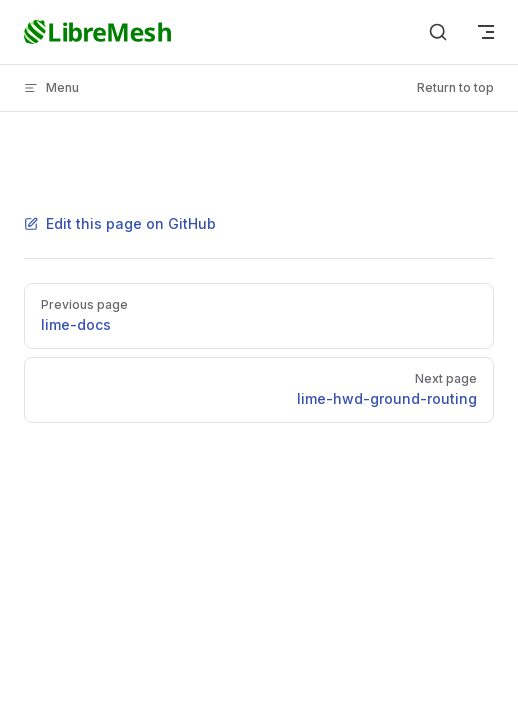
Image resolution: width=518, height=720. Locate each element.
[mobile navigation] (486, 32)
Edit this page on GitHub (120, 223)
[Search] (438, 32)
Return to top (455, 87)
